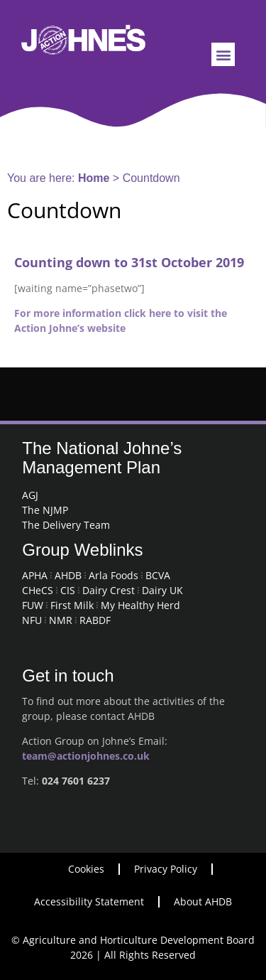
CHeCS (38, 590)
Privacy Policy (166, 869)
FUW (33, 605)
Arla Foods (113, 575)
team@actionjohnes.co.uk (86, 756)
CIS (68, 590)
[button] (223, 54)
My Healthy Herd (140, 605)
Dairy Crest (109, 590)
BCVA (158, 575)
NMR (61, 620)
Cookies (86, 869)
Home (94, 178)
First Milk (72, 605)
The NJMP (45, 510)
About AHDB (203, 901)
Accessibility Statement (89, 901)
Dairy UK (162, 590)
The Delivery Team (66, 525)
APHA (35, 575)
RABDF (95, 620)
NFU (32, 620)
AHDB (68, 575)
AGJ (30, 495)
